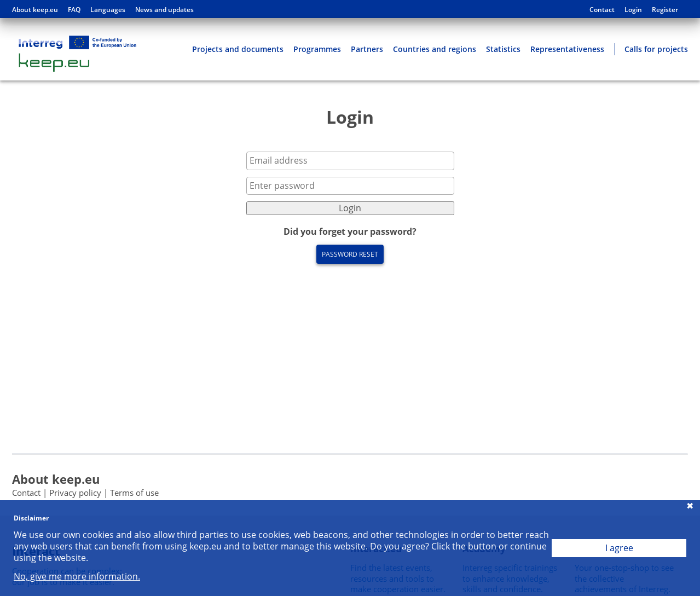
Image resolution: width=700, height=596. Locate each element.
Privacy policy (75, 493)
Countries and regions (435, 49)
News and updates (164, 10)
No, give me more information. (77, 577)
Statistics (503, 49)
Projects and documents (238, 49)
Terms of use (134, 493)
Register (665, 10)
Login (633, 10)
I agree (619, 548)
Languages (108, 10)
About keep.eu (35, 10)
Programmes (317, 49)
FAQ (74, 10)
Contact (602, 10)
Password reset (350, 254)
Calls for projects (656, 49)
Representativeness (567, 49)
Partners (367, 49)
